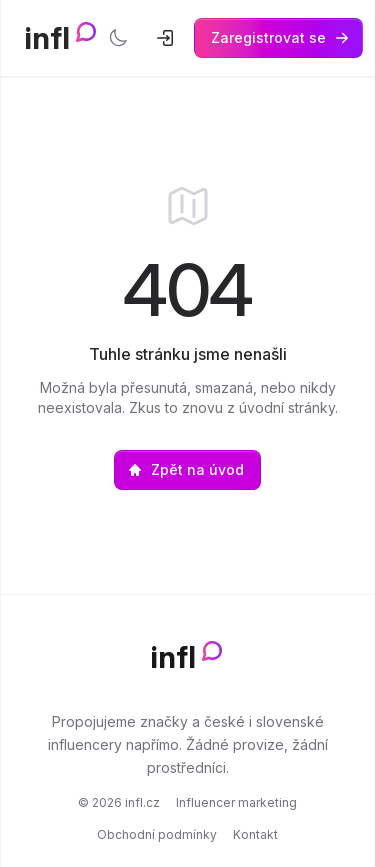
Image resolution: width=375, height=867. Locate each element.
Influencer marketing (236, 802)
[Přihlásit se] (166, 38)
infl (47, 38)
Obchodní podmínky (157, 834)
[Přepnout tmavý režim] (118, 38)
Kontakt (255, 834)
